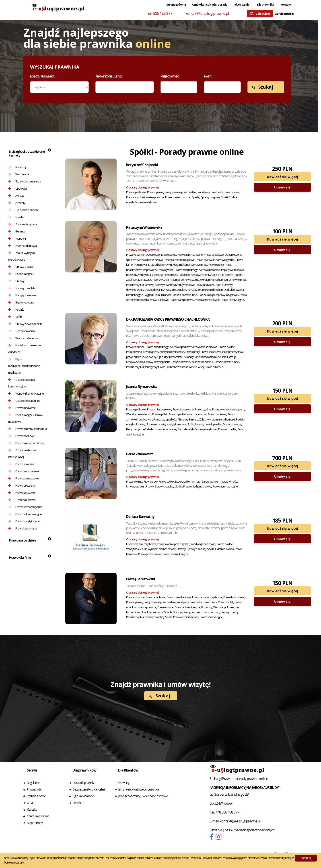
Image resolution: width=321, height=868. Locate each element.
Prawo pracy (200, 265)
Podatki (16, 310)
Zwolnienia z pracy (23, 224)
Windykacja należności (210, 192)
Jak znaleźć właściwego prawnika (138, 789)
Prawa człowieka (22, 485)
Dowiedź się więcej (282, 177)
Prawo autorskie (21, 464)
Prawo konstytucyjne (24, 521)
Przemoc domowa (22, 246)
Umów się (282, 187)
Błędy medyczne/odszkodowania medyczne (24, 366)
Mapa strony (35, 823)
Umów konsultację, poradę (210, 4)
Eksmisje (17, 231)
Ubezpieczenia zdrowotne (161, 255)
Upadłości (17, 188)
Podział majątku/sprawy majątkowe (26, 418)
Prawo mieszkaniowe (151, 260)
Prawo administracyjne (25, 514)
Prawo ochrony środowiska (28, 429)
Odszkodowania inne (24, 401)
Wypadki (17, 238)
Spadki (16, 217)
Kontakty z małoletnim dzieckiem (24, 349)
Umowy (16, 281)
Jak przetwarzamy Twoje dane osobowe (143, 796)
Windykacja (19, 174)
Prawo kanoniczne (23, 528)
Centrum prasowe (38, 816)
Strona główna (176, 4)
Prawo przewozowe (24, 478)
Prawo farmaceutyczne (25, 507)
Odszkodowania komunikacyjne (22, 383)
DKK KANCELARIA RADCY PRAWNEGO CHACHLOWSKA (168, 319)
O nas (30, 803)
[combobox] (125, 87)
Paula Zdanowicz (140, 454)
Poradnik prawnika (84, 783)
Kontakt (286, 4)
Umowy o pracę (21, 267)
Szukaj (263, 87)
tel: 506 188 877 (160, 13)
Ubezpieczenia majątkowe (180, 260)
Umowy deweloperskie (25, 324)
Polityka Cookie (36, 796)
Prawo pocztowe (22, 493)
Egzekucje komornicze (25, 181)
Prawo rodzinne (135, 255)
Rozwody (17, 167)
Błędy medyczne (21, 302)
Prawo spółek (231, 192)
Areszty (16, 196)
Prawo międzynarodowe (26, 443)
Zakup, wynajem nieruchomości (21, 256)
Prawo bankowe (21, 436)
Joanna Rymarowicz (142, 387)
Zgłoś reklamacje (83, 796)
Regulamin (33, 783)
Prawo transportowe (24, 471)
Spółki (15, 317)
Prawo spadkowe (136, 192)
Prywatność (34, 789)
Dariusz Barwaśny (140, 517)
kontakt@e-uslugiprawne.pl (207, 13)
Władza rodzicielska (23, 338)
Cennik (77, 803)
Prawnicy (124, 783)
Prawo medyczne (22, 408)
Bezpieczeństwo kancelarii (89, 789)
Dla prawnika (265, 4)
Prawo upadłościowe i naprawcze (145, 197)
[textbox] (100, 87)
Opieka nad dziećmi (23, 210)
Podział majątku (21, 274)
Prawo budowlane (206, 260)
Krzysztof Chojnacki (142, 165)
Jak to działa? (242, 4)
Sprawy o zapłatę (22, 288)
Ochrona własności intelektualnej (23, 454)
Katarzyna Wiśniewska (144, 227)
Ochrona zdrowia (22, 500)
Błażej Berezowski (141, 579)
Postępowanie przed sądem (180, 192)
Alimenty (17, 203)
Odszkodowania (22, 331)
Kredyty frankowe (22, 295)
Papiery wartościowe (233, 270)
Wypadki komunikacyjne (26, 393)
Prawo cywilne (155, 192)
